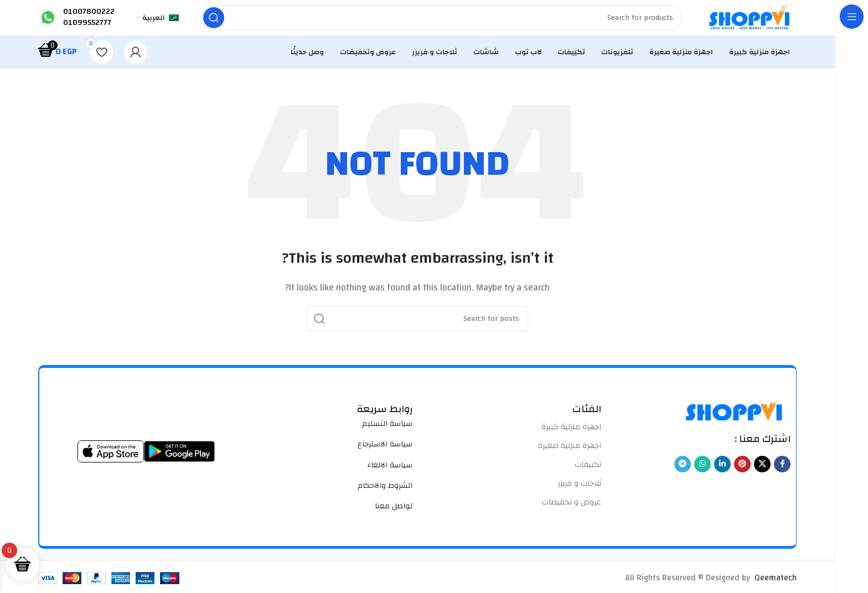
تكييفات (588, 474)
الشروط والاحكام (385, 495)
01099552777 (87, 27)
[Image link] (735, 420)
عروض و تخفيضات (572, 512)
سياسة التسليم (387, 433)
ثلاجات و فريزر (580, 492)
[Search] (432, 22)
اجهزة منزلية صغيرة (570, 455)
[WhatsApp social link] (702, 473)
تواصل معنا (394, 515)
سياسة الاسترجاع (385, 453)
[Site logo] (741, 22)
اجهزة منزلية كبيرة (571, 436)
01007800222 (89, 16)
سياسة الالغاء (390, 474)
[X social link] (762, 473)
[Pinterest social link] (742, 473)
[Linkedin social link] (722, 473)
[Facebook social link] (782, 473)
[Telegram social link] (683, 473)
